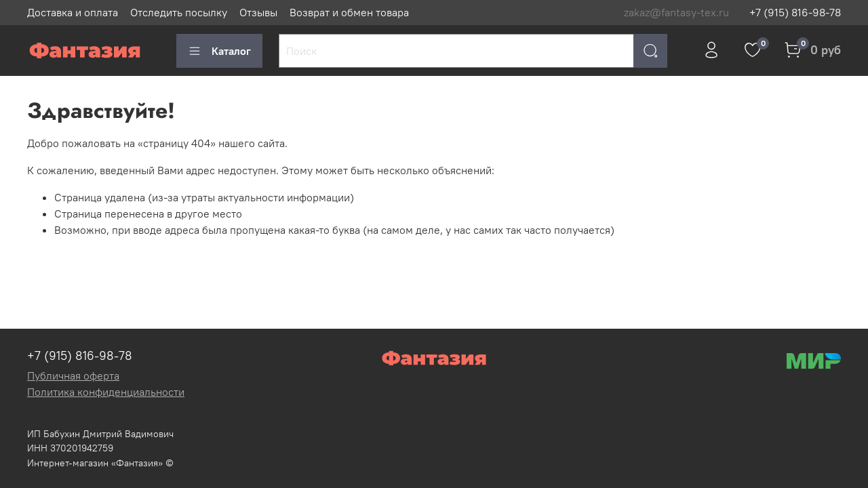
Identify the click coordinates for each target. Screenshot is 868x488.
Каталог (219, 51)
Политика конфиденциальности (106, 392)
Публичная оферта (73, 375)
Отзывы (258, 12)
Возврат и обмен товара (349, 12)
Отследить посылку (179, 12)
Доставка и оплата (73, 12)
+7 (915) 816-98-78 (795, 12)
